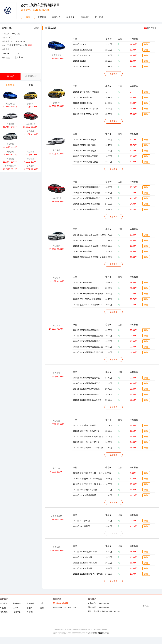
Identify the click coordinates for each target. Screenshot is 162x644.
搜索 (42, 608)
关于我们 (99, 17)
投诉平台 (17, 603)
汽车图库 (4, 612)
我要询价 (70, 17)
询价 (146, 44)
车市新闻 (4, 603)
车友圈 (3, 608)
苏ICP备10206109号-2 (101, 633)
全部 (31, 86)
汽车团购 (30, 603)
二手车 (16, 608)
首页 (28, 17)
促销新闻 (42, 17)
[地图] (30, 45)
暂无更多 (114, 533)
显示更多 (114, 74)
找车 (42, 603)
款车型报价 (150, 28)
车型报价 (56, 17)
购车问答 (85, 17)
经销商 (29, 608)
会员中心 (17, 612)
